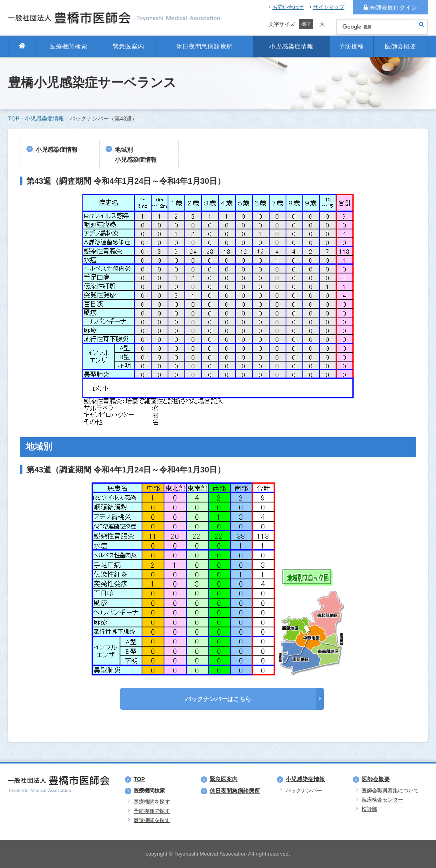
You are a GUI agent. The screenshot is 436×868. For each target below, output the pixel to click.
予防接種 (351, 46)
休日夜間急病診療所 (204, 46)
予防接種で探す (152, 811)
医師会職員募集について (390, 791)
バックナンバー (304, 791)
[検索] (382, 27)
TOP (14, 119)
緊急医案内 (129, 46)
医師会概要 (401, 46)
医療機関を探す (152, 802)
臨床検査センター (382, 800)
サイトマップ (327, 7)
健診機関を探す (152, 820)
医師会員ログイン (390, 7)
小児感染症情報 (291, 46)
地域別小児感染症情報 (136, 155)
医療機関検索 (69, 46)
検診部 (369, 809)
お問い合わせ (286, 7)
